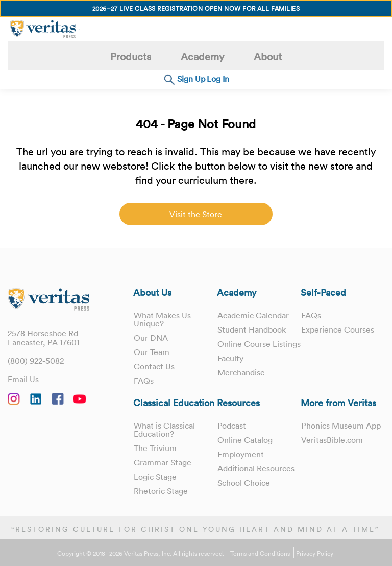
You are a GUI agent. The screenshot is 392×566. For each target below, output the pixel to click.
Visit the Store (196, 214)
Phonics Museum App (341, 426)
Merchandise (241, 381)
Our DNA (151, 338)
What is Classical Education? (164, 430)
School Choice (244, 483)
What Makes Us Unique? (162, 319)
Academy (202, 57)
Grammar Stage (163, 462)
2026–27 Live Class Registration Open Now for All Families (196, 8)
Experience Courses (338, 329)
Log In (218, 79)
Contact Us (154, 366)
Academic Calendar (253, 315)
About (268, 57)
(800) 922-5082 (36, 361)
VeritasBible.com (332, 440)
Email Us (23, 379)
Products (131, 57)
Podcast (232, 426)
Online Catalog (245, 440)
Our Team (152, 352)
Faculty (230, 366)
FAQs (144, 381)
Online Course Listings (244, 348)
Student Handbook (252, 329)
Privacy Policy (315, 554)
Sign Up (191, 79)
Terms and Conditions (260, 554)
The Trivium (155, 448)
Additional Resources (256, 468)
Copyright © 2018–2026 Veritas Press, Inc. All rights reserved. (141, 554)
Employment (241, 454)
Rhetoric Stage (161, 491)
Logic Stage (155, 477)
